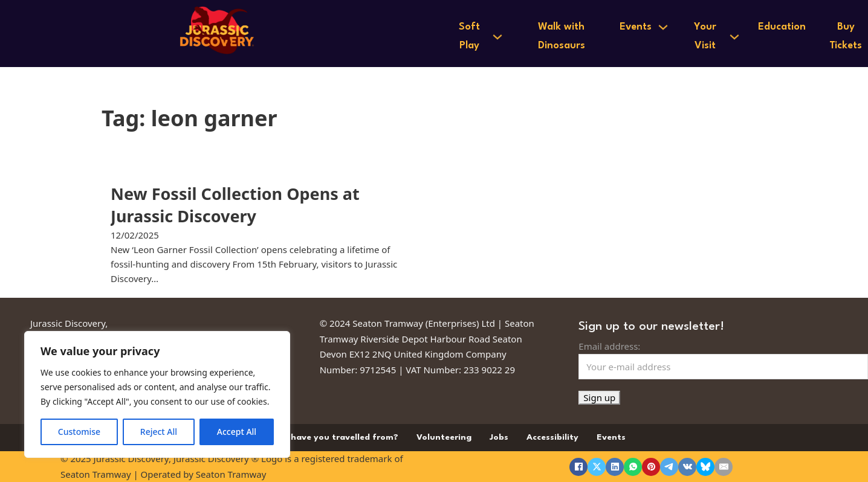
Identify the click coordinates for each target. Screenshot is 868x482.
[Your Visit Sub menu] (734, 37)
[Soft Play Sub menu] (497, 37)
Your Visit (705, 36)
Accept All (237, 432)
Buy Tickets (846, 36)
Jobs (499, 437)
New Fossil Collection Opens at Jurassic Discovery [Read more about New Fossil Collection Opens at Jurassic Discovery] (235, 205)
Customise (79, 432)
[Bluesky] (705, 467)
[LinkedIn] (615, 467)
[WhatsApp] (633, 467)
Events (636, 27)
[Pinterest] (651, 467)
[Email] (724, 467)
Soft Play (469, 36)
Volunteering (444, 437)
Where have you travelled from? (330, 437)
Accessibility (552, 437)
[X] (597, 467)
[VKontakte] (687, 467)
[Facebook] (578, 467)
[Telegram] (669, 467)
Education (782, 27)
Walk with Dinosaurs (562, 36)
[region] (157, 394)
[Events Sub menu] (663, 27)
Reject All (159, 432)
